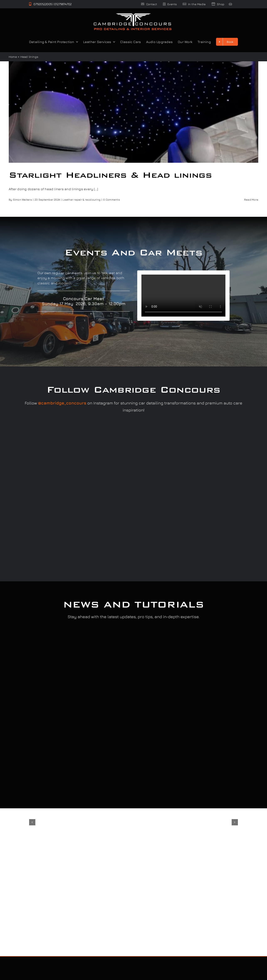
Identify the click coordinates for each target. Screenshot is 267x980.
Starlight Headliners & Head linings (110, 175)
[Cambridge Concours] (132, 14)
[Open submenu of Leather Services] (113, 42)
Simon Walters (22, 200)
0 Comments (111, 200)
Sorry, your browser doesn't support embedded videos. (183, 296)
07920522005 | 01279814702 (50, 4)
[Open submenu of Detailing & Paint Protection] (76, 42)
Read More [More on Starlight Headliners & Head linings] (251, 200)
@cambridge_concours (62, 403)
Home (13, 57)
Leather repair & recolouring (82, 200)
